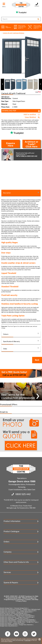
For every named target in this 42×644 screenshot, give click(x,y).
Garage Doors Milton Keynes (8, 617)
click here (28, 640)
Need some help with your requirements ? (20, 155)
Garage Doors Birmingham (8, 612)
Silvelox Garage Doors (6, 614)
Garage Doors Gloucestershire (9, 626)
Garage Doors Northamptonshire (9, 611)
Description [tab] (21, 193)
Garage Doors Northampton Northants (11, 609)
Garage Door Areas (18, 623)
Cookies (28, 599)
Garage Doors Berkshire (26, 625)
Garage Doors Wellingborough (32, 609)
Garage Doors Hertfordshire (8, 621)
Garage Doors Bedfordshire (24, 612)
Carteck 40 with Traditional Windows (14, 33)
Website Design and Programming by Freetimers (20, 599)
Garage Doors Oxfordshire (7, 616)
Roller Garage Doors (19, 622)
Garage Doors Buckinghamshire (26, 621)
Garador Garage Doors (6, 608)
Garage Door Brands (6, 623)
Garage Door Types (32, 622)
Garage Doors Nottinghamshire (9, 625)
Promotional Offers (9, 404)
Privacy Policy (21, 601)
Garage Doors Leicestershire (22, 614)
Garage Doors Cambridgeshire (25, 616)
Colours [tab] (21, 334)
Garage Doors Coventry (22, 618)
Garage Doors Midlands (7, 618)
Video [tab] (21, 349)
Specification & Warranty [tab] (21, 341)
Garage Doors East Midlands (26, 620)
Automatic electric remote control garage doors (14, 613)
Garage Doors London (6, 622)
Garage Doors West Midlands (8, 620)
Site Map (35, 599)
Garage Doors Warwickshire (28, 611)
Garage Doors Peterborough (26, 617)
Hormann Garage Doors (21, 608)
